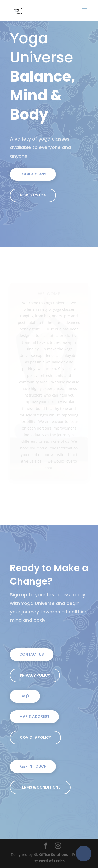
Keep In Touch (33, 766)
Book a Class (33, 174)
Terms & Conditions (40, 787)
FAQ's (25, 696)
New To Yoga (33, 195)
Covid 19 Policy (35, 737)
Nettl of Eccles (52, 861)
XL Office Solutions (51, 854)
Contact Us (32, 654)
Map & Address (34, 716)
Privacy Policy (35, 675)
